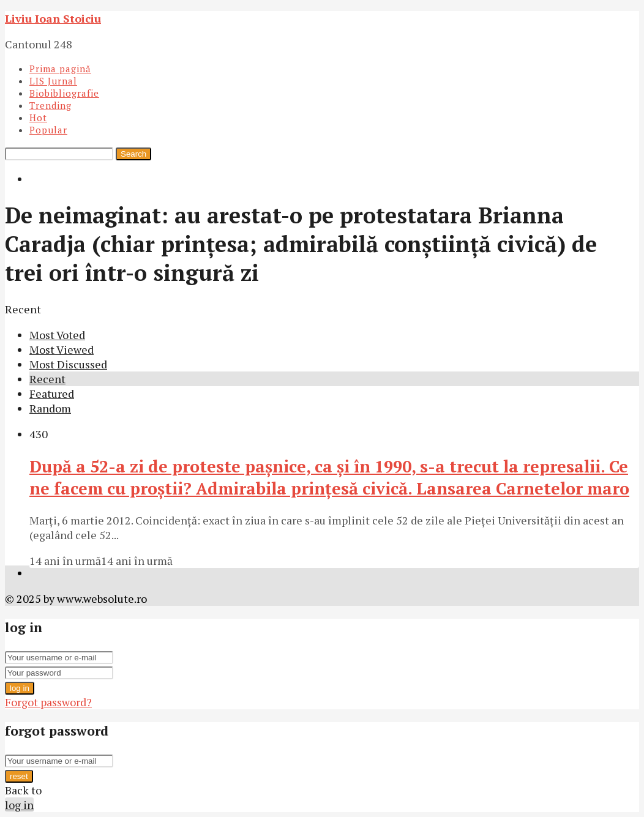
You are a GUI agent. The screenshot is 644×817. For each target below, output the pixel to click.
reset (19, 776)
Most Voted (57, 335)
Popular (48, 130)
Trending (51, 105)
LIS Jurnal (53, 81)
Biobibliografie (64, 93)
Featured (52, 394)
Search (133, 154)
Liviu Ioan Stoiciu (53, 18)
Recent (47, 379)
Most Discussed (68, 364)
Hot (38, 118)
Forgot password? (48, 702)
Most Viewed (62, 349)
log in (20, 688)
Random (50, 408)
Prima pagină (60, 69)
